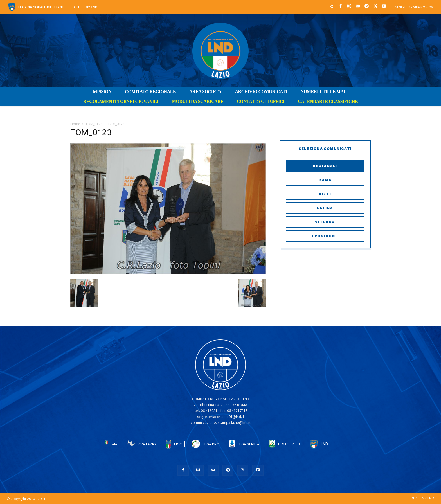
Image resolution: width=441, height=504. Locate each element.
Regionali (325, 166)
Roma (325, 180)
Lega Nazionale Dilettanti (41, 7)
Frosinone (325, 236)
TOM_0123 (94, 124)
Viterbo (325, 222)
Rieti (325, 194)
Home (75, 124)
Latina (325, 208)
